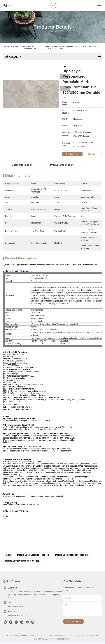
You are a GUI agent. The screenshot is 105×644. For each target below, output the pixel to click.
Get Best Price (72, 154)
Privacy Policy (13, 636)
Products (18, 46)
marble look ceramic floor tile (33, 555)
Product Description (62, 165)
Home (9, 46)
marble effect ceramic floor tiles (22, 561)
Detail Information (22, 165)
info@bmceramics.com (18, 615)
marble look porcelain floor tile (72, 555)
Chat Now (92, 154)
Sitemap (24, 636)
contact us (73, 622)
